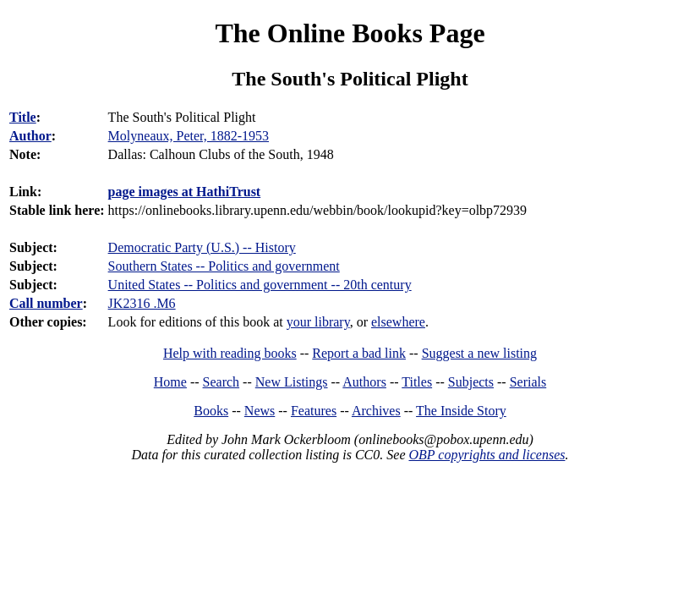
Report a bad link (359, 353)
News (260, 411)
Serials (528, 382)
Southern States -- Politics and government (224, 266)
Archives (376, 411)
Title (23, 117)
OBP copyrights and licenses (487, 455)
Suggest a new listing (479, 353)
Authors (364, 382)
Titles (417, 382)
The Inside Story (461, 411)
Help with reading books (230, 353)
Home (170, 382)
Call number (46, 303)
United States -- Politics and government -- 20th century (260, 285)
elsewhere (398, 322)
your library (318, 322)
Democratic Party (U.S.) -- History (202, 247)
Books (211, 411)
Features (314, 411)
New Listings (292, 382)
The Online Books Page (350, 33)
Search (221, 382)
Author (30, 136)
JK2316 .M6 (142, 303)
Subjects (471, 382)
